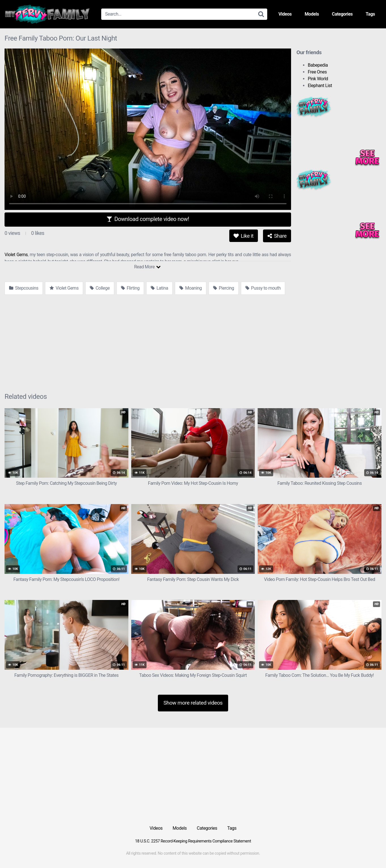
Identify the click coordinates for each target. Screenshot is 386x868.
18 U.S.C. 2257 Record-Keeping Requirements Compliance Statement (193, 841)
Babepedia (318, 65)
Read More (147, 267)
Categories (342, 14)
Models (312, 14)
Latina (159, 288)
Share (277, 236)
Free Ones (317, 72)
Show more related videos (193, 703)
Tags (370, 14)
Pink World (318, 79)
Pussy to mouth (263, 288)
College (100, 288)
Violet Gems (16, 255)
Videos (285, 14)
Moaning (191, 288)
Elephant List (320, 86)
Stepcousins (24, 288)
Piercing (224, 288)
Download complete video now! (148, 219)
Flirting (130, 288)
